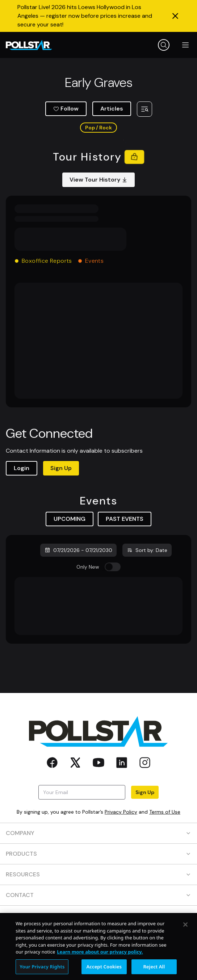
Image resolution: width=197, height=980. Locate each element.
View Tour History (98, 180)
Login (22, 468)
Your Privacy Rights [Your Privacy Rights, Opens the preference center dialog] (42, 972)
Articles (112, 109)
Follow (66, 109)
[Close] (185, 930)
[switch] (113, 567)
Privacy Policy (121, 812)
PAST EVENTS (125, 519)
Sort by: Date (147, 550)
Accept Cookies (104, 972)
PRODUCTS (98, 854)
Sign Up (61, 468)
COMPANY (98, 833)
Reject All (154, 972)
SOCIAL (98, 916)
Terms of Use (165, 812)
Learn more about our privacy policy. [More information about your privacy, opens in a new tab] (100, 957)
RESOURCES (98, 874)
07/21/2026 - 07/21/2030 (78, 550)
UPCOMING (70, 519)
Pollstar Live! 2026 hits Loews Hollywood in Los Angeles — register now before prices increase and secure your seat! (85, 16)
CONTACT (98, 895)
